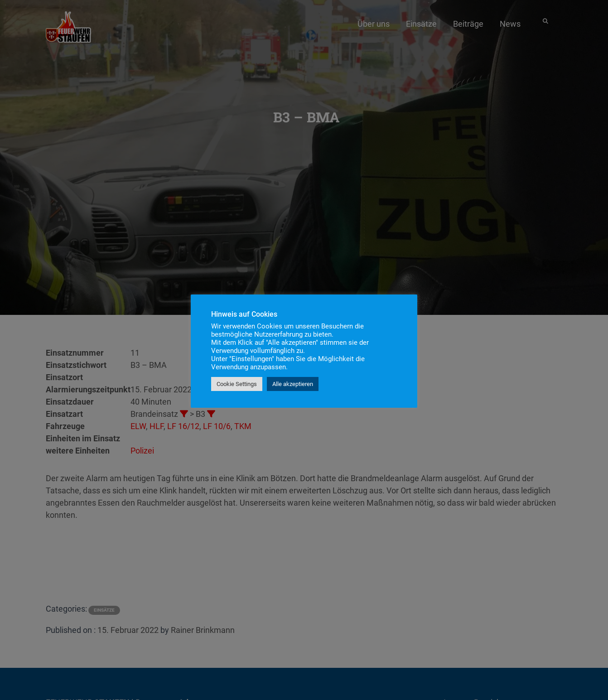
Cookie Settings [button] (237, 384)
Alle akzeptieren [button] (293, 384)
